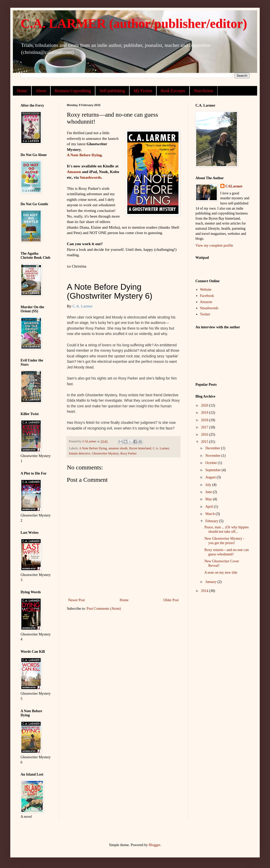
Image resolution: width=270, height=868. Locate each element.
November (213, 456)
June (209, 492)
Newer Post (76, 600)
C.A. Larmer (161, 448)
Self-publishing (112, 91)
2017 (205, 427)
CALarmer (234, 186)
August (211, 477)
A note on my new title (221, 573)
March (210, 514)
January (211, 582)
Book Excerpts (173, 91)
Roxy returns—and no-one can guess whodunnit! (227, 552)
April (209, 507)
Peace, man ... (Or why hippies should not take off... (227, 529)
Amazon (74, 172)
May (209, 499)
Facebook (207, 296)
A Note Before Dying (84, 155)
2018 (205, 420)
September (213, 470)
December (213, 448)
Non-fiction (204, 91)
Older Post (171, 600)
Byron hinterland (140, 448)
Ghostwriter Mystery (105, 453)
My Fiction (143, 91)
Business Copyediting (73, 91)
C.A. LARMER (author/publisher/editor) (134, 23)
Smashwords (91, 177)
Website (206, 290)
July (209, 485)
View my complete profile (214, 246)
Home (22, 91)
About (41, 91)
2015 (205, 442)
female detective (80, 453)
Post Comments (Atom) (104, 609)
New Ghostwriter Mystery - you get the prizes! (224, 541)
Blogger (154, 845)
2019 (205, 413)
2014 (205, 591)
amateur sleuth (118, 448)
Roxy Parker (128, 453)
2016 (205, 435)
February (212, 521)
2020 (205, 405)
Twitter (205, 314)
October (211, 463)
